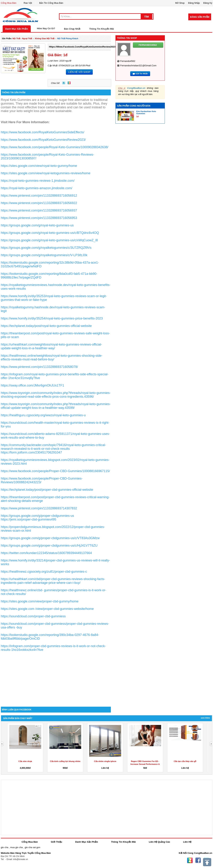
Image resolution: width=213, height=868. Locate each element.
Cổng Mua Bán (9, 3)
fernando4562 (128, 61)
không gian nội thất (45, 38)
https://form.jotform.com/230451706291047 (31, 452)
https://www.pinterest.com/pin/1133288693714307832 (39, 508)
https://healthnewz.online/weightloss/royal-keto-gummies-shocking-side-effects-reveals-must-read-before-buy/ (52, 358)
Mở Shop (180, 3)
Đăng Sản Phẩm (200, 17)
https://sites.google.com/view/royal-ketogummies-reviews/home (46, 173)
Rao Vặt (28, 3)
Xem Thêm (205, 718)
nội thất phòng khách (68, 38)
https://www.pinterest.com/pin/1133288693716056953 (39, 218)
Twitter (64, 83)
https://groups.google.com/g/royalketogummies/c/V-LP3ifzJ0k (44, 255)
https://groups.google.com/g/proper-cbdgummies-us (37, 516)
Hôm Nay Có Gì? (46, 28)
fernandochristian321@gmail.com (138, 66)
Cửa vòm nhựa (25, 761)
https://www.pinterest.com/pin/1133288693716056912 (39, 196)
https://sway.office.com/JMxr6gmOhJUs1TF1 (33, 385)
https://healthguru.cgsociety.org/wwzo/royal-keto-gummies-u (43, 415)
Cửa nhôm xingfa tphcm (105, 761)
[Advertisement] (56, 677)
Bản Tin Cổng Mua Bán (51, 3)
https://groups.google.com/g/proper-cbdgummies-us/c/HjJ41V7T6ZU (49, 546)
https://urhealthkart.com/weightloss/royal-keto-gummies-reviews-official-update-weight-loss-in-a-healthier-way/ (52, 346)
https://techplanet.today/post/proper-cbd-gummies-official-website (47, 490)
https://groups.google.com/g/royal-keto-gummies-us (37, 225)
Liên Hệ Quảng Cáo (159, 842)
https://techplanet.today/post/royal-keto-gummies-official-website (46, 326)
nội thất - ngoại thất (22, 38)
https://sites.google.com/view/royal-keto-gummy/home (39, 166)
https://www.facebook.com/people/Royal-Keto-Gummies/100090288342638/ (55, 147)
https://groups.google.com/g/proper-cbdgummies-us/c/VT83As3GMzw (50, 538)
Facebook (198, 860)
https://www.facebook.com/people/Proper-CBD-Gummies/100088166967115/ (55, 471)
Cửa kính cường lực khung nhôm (65, 761)
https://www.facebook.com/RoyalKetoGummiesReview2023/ (82, 47)
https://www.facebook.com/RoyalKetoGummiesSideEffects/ (43, 132)
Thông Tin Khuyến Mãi (102, 29)
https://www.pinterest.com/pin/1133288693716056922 (39, 203)
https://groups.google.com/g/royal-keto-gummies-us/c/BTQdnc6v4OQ (50, 233)
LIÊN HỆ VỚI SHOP (79, 72)
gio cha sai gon (32, 847)
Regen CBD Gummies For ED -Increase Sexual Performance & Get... (145, 764)
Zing (69, 83)
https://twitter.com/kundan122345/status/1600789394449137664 (46, 553)
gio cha (5, 847)
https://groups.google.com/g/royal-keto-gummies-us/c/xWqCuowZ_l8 (49, 240)
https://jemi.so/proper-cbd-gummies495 (29, 519)
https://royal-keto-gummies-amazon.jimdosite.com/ (37, 188)
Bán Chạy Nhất (72, 29)
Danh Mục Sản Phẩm (17, 29)
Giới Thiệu (56, 842)
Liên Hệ (187, 842)
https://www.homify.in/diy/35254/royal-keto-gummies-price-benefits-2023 (52, 318)
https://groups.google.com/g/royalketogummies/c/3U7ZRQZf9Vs (46, 248)
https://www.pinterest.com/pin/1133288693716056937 (39, 210)
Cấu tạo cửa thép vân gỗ (185, 761)
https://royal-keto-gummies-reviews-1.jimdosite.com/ (38, 181)
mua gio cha (16, 847)
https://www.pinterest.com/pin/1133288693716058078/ (39, 367)
